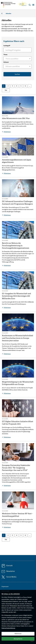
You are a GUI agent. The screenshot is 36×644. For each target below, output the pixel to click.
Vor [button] (6, 90)
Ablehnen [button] (18, 633)
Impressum (5, 586)
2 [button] (8, 86)
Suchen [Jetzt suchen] (17, 74)
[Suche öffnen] (30, 5)
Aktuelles (8, 13)
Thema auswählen (12, 59)
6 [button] (25, 86)
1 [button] (4, 86)
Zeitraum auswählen (13, 66)
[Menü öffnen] (33, 5)
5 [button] (21, 86)
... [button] (30, 86)
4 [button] (17, 86)
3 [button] (12, 86)
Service (3, 14)
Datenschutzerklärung (8, 628)
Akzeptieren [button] (18, 639)
